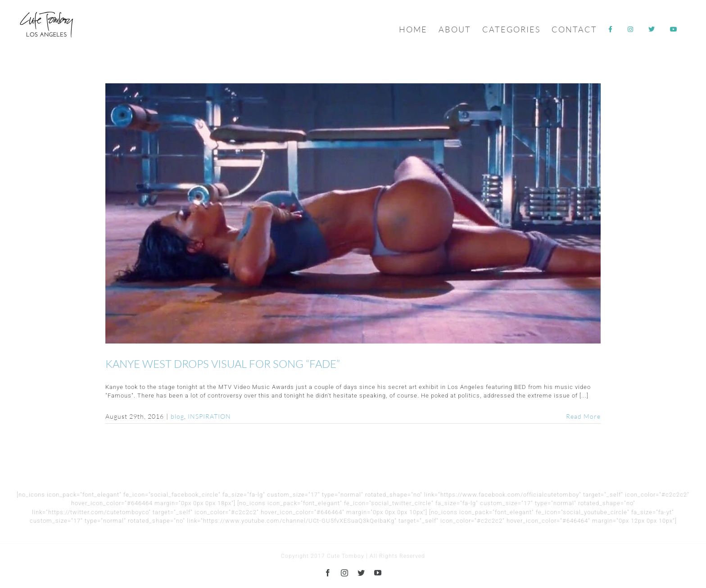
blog (177, 416)
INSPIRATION (209, 416)
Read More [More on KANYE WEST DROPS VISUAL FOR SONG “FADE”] (583, 416)
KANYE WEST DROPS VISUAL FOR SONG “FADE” (223, 364)
